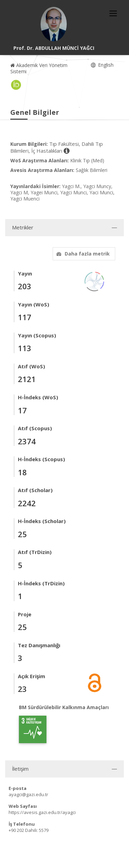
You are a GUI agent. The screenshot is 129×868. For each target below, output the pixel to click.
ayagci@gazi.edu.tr (28, 794)
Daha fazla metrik (82, 254)
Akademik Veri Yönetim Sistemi (39, 68)
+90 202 (16, 830)
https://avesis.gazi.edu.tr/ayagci (42, 812)
